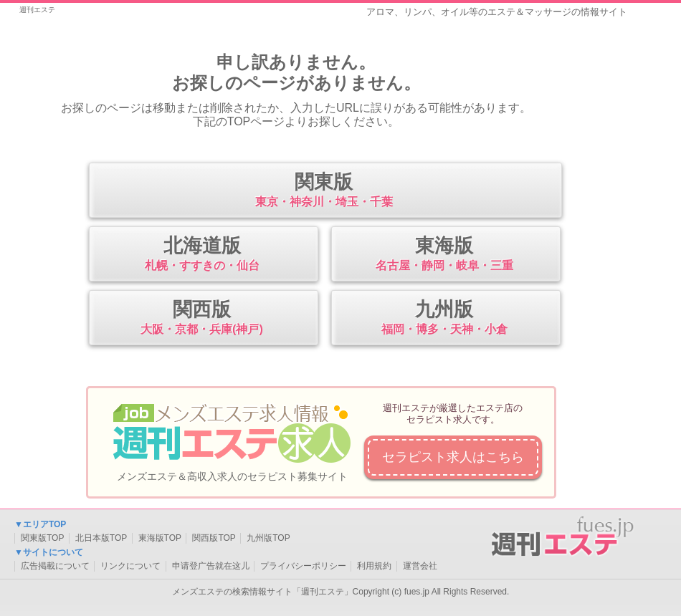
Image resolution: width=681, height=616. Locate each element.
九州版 (444, 319)
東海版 (444, 255)
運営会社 (420, 566)
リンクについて (130, 566)
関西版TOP (214, 538)
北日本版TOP (101, 538)
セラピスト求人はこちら (453, 457)
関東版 (324, 191)
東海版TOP (160, 538)
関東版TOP (42, 538)
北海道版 (202, 255)
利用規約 (374, 566)
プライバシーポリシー (303, 566)
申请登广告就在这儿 (211, 566)
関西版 (202, 319)
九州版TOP (268, 538)
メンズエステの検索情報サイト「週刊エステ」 (262, 592)
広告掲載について (55, 566)
